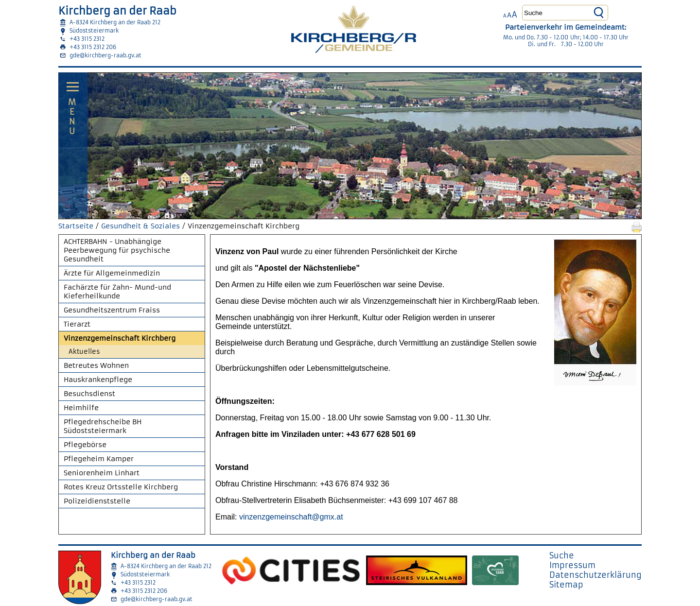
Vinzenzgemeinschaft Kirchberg (120, 338)
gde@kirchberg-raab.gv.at (105, 55)
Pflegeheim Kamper (99, 459)
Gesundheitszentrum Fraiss (112, 310)
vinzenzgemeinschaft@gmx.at (291, 517)
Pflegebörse (85, 445)
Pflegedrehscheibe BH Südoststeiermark (103, 426)
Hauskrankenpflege (98, 380)
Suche (562, 555)
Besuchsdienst (89, 394)
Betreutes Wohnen (96, 365)
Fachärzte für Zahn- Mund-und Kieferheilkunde (117, 292)
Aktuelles (84, 352)
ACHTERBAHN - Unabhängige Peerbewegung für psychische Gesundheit (117, 250)
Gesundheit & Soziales (140, 226)
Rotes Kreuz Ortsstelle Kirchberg (121, 487)
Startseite (76, 226)
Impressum (572, 565)
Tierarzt (77, 324)
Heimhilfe (81, 408)
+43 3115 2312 (87, 39)
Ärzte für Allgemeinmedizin (112, 273)
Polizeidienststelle (97, 501)
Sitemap (566, 585)
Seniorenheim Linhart (102, 473)
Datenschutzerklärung (595, 575)
